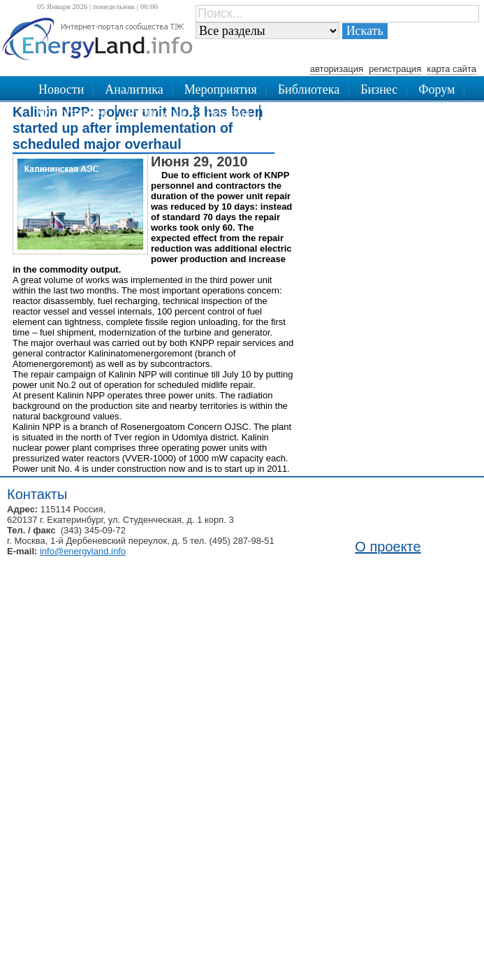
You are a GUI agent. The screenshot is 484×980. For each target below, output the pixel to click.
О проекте (388, 547)
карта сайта (452, 69)
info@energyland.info (83, 551)
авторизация (337, 69)
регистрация (395, 69)
